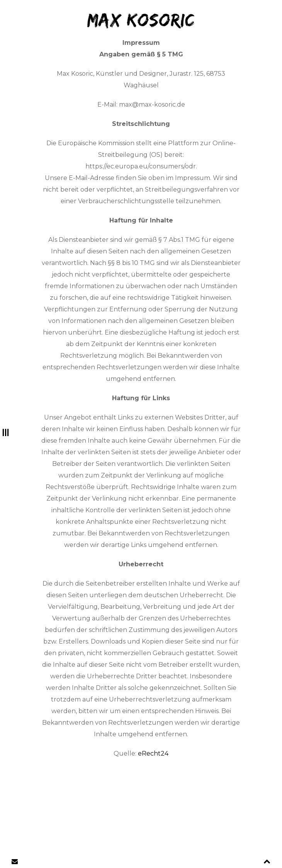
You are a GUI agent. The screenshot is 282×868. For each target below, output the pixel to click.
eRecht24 (153, 753)
